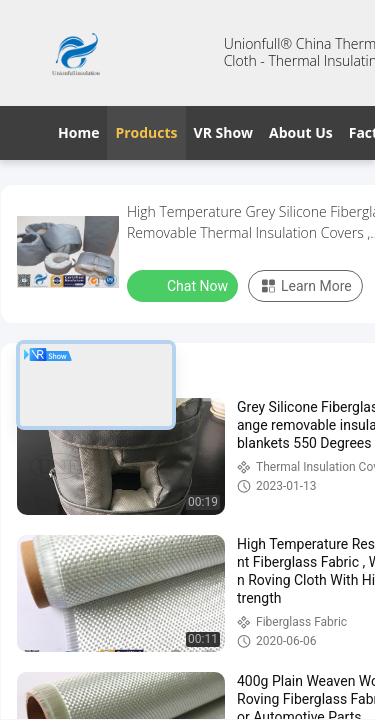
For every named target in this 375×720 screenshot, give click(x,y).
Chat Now (184, 285)
